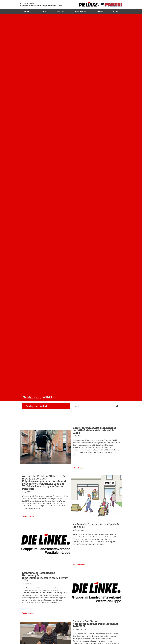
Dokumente (99, 12)
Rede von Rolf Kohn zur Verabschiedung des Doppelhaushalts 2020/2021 (96, 624)
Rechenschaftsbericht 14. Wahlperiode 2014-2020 (96, 526)
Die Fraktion (60, 12)
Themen (43, 12)
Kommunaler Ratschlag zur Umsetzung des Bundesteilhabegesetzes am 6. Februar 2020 (45, 577)
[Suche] (117, 406)
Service (115, 12)
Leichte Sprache (80, 12)
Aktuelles (28, 12)
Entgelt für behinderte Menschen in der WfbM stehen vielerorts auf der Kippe (94, 430)
